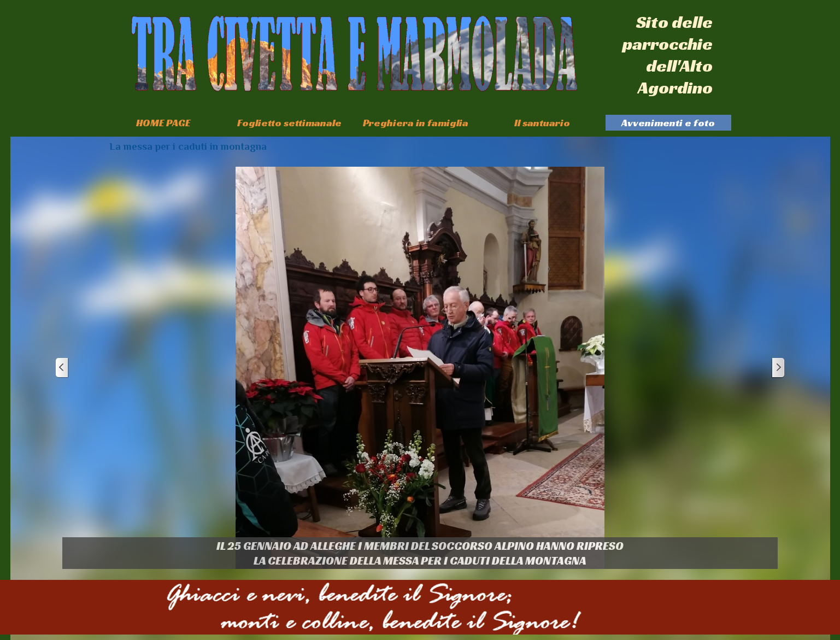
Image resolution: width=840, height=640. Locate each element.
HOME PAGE (163, 123)
